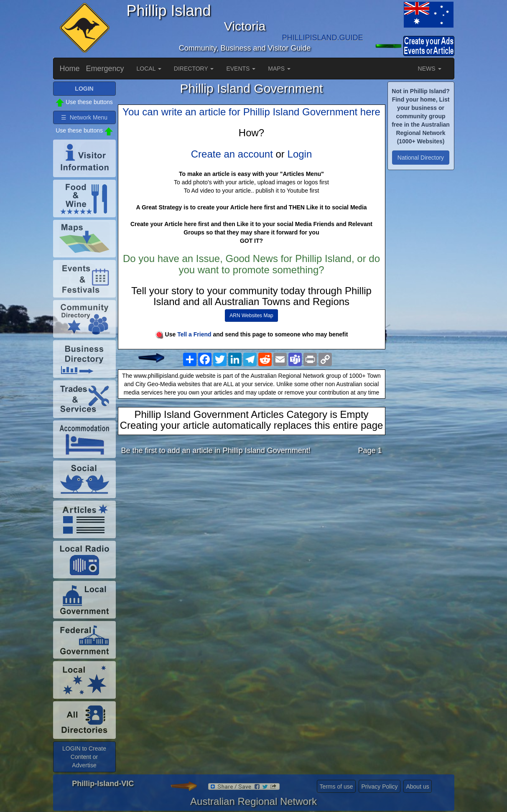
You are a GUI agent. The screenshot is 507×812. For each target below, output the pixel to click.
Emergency (105, 69)
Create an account (232, 154)
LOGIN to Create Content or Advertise (84, 757)
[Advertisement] (252, 528)
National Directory (421, 158)
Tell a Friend (194, 334)
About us (417, 787)
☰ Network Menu (84, 117)
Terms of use (336, 787)
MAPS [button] (279, 69)
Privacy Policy (379, 787)
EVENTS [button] (241, 69)
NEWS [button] (430, 69)
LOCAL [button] (149, 69)
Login (300, 154)
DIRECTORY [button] (194, 69)
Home (70, 69)
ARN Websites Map (251, 316)
